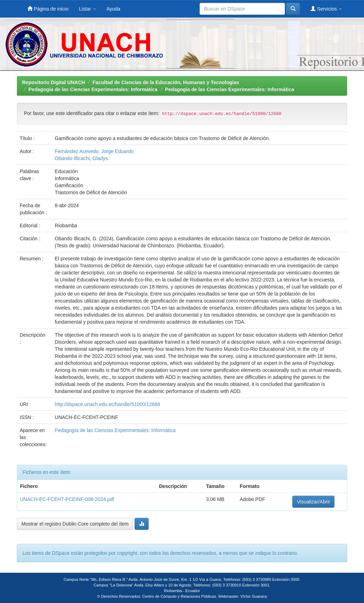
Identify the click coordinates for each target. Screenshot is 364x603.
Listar (87, 9)
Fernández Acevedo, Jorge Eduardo (94, 151)
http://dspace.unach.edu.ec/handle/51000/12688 (108, 404)
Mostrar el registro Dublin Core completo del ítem (75, 524)
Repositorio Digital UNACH (54, 82)
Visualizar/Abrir (313, 502)
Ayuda (113, 9)
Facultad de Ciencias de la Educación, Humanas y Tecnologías (166, 82)
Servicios (326, 9)
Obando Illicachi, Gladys (81, 158)
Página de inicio (48, 9)
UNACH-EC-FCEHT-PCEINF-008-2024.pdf (67, 499)
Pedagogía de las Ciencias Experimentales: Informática (93, 89)
